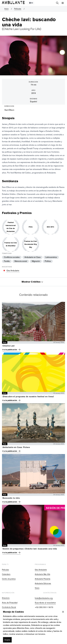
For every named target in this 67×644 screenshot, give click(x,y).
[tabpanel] (33, 429)
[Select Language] (31, 3)
